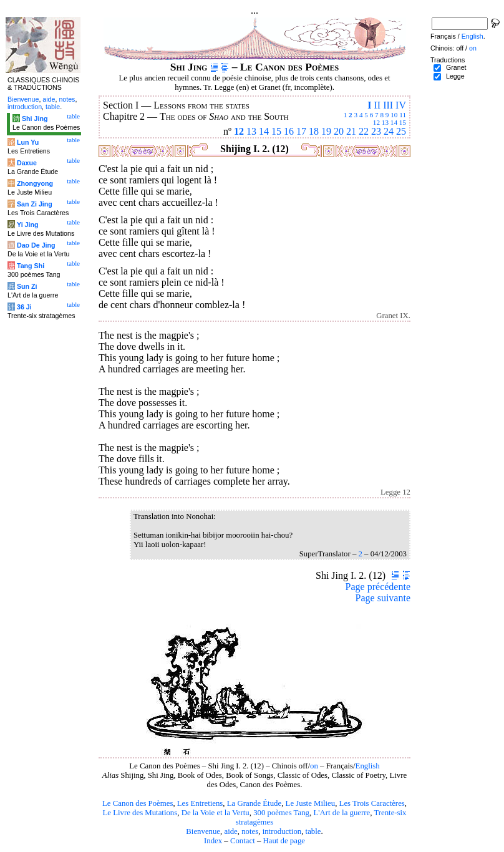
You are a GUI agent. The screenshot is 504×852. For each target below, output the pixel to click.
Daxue (27, 163)
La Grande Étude (254, 803)
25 (401, 131)
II (377, 105)
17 (301, 131)
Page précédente (378, 587)
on (314, 766)
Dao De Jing (36, 245)
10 (394, 115)
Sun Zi (27, 286)
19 (326, 131)
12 (376, 122)
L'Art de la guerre (342, 813)
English (368, 766)
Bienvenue (203, 831)
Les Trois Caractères (372, 803)
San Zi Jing (35, 204)
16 (289, 131)
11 (403, 115)
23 (376, 131)
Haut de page (284, 841)
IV (401, 105)
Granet (456, 67)
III (388, 105)
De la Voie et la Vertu (216, 813)
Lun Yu (28, 142)
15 (403, 122)
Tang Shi (31, 266)
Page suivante (383, 598)
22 (364, 131)
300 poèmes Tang (281, 813)
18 (314, 131)
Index (213, 841)
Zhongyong (35, 183)
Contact (243, 841)
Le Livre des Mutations (140, 813)
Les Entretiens (200, 803)
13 (385, 122)
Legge (455, 76)
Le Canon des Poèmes (138, 803)
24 (389, 131)
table (313, 831)
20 (339, 131)
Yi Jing (28, 225)
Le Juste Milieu (311, 803)
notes (250, 831)
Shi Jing (35, 119)
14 (394, 122)
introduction (282, 831)
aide (230, 831)
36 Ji (24, 307)
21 (351, 131)
